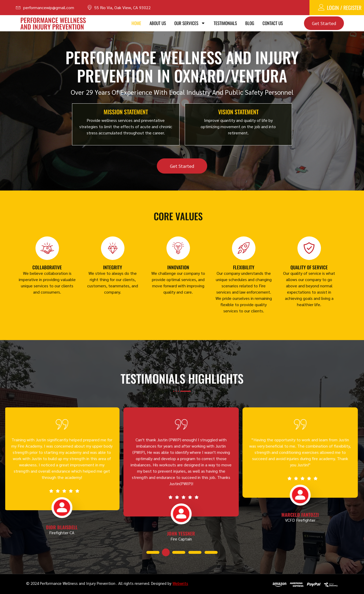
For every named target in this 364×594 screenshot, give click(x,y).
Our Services (190, 23)
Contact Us (273, 23)
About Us (158, 23)
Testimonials (225, 23)
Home (136, 23)
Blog (250, 23)
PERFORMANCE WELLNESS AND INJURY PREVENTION (53, 23)
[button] (150, 553)
